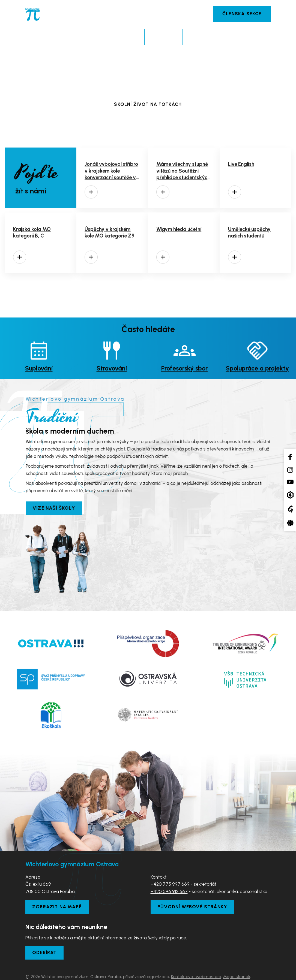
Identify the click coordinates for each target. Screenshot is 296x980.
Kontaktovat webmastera (196, 958)
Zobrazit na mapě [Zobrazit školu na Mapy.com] (57, 888)
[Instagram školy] (290, 470)
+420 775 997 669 (170, 865)
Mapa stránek (237, 958)
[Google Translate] (290, 509)
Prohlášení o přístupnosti (49, 965)
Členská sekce (242, 14)
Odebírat (44, 933)
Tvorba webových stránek (76, 972)
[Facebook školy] (290, 457)
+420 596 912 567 (169, 872)
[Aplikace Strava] (290, 523)
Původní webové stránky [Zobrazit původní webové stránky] (192, 888)
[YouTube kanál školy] (290, 482)
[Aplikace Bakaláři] (290, 495)
